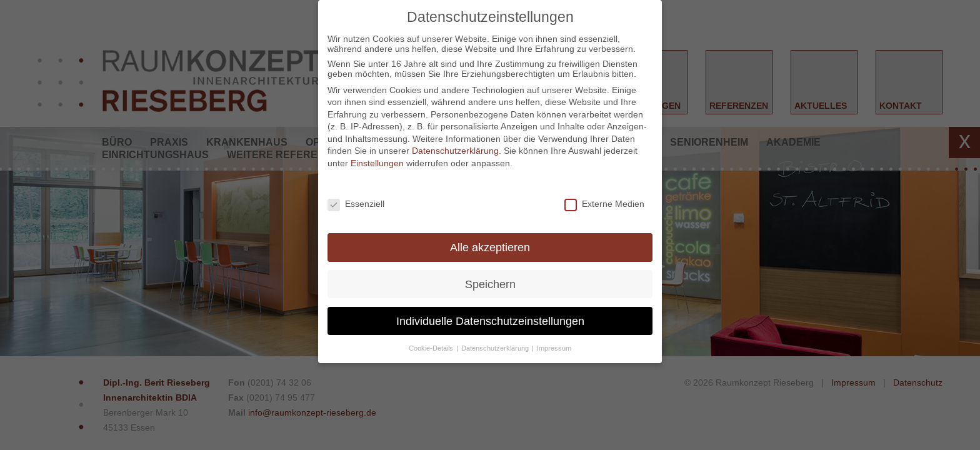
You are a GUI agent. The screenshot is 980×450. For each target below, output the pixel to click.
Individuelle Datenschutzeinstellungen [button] (490, 321)
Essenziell (356, 204)
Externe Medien (604, 204)
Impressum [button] (554, 348)
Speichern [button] (490, 284)
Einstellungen (377, 163)
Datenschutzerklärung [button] (496, 348)
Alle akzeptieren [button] (490, 247)
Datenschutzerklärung (455, 151)
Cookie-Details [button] (432, 348)
